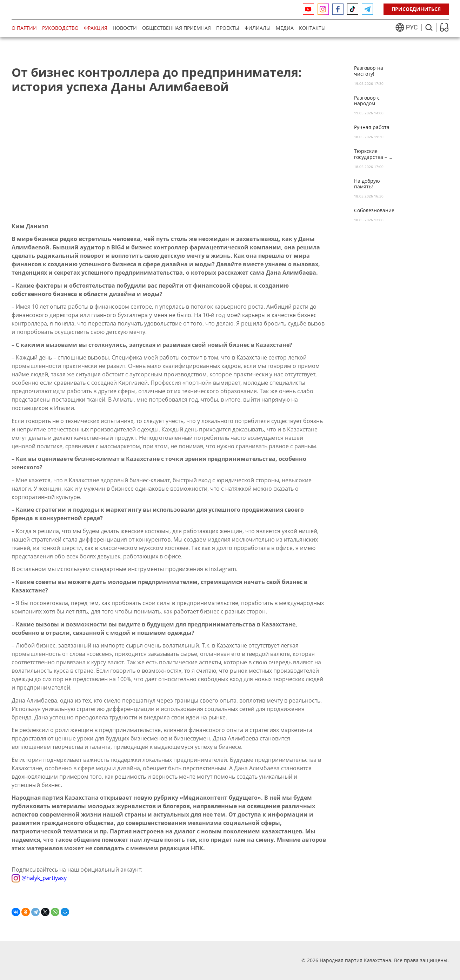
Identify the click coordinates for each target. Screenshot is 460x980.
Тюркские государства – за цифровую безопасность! (374, 154)
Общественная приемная (176, 28)
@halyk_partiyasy (39, 878)
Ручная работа (372, 127)
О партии (24, 28)
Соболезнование (374, 211)
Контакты (312, 28)
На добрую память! (367, 184)
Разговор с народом (367, 101)
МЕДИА (285, 28)
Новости (125, 28)
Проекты (228, 28)
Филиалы (258, 28)
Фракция (96, 28)
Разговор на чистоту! (369, 71)
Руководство (60, 28)
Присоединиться (416, 9)
